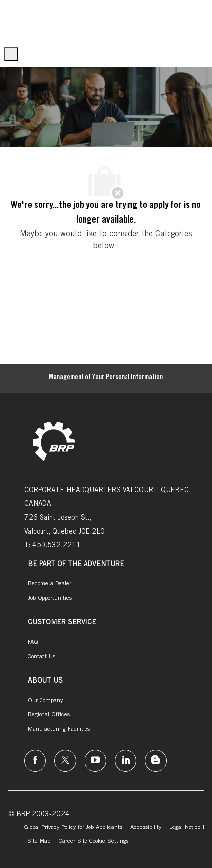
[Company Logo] (19, 21)
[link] (54, 442)
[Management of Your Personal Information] (106, 378)
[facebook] (35, 761)
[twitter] (65, 761)
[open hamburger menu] (11, 54)
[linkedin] (126, 761)
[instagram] (95, 761)
